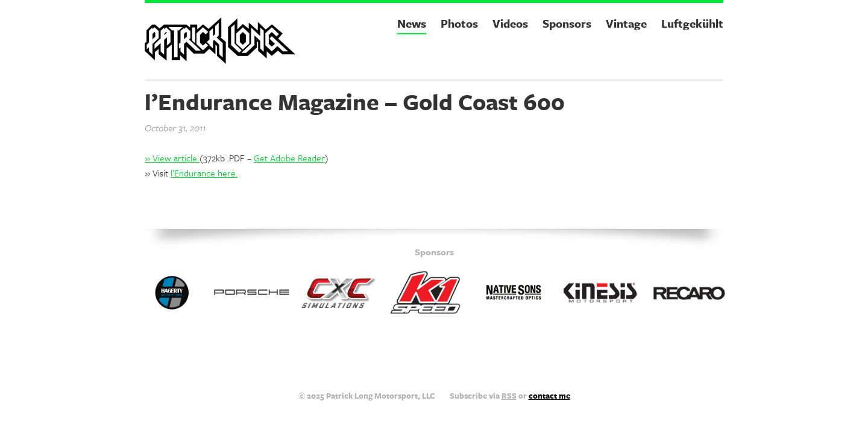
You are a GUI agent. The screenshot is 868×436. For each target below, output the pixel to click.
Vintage (626, 23)
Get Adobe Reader (289, 158)
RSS (509, 396)
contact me (549, 396)
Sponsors (567, 23)
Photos (459, 23)
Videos (510, 23)
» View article (172, 158)
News (412, 23)
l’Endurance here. (204, 173)
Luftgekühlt (692, 23)
